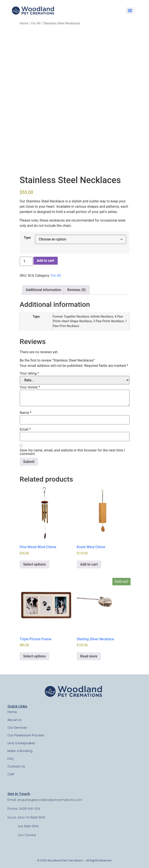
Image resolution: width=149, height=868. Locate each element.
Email (25, 429)
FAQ (11, 759)
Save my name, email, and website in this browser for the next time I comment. (72, 452)
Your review (30, 387)
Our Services (17, 728)
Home (24, 23)
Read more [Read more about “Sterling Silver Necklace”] (89, 656)
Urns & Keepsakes (21, 743)
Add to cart (46, 261)
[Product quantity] (26, 261)
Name (26, 413)
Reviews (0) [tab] (77, 290)
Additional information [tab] (44, 290)
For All (36, 23)
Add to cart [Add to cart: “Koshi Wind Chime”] (89, 564)
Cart (11, 774)
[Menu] (130, 11)
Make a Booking (20, 751)
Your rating (29, 373)
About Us (14, 720)
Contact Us (16, 766)
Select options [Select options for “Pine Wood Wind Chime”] (35, 564)
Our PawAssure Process (26, 735)
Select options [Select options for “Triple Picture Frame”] (35, 656)
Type (27, 238)
